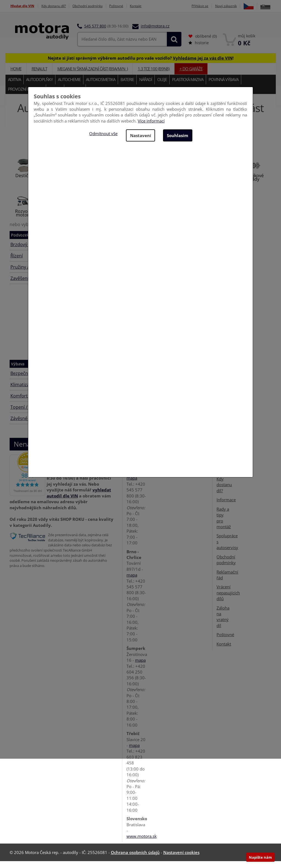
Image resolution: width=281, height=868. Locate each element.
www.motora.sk (142, 843)
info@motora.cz (155, 33)
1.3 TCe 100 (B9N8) (154, 76)
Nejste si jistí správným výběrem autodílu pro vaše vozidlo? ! (141, 65)
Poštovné (127, 6)
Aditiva (14, 86)
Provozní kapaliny (26, 96)
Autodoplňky (39, 86)
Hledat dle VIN (22, 6)
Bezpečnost (23, 380)
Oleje (162, 86)
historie (199, 50)
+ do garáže (191, 76)
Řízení (17, 263)
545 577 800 (95, 33)
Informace (226, 507)
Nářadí (146, 86)
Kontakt (149, 6)
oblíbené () (203, 43)
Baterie (127, 86)
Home (16, 76)
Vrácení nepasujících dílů (228, 599)
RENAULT (39, 76)
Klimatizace (22, 391)
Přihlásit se (210, 6)
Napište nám (260, 857)
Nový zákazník (238, 6)
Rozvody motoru (24, 220)
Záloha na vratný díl (223, 623)
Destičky (24, 182)
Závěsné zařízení (28, 425)
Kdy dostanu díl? (57, 6)
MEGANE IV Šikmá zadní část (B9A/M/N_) (92, 76)
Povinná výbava (224, 86)
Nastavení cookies (181, 859)
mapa (132, 485)
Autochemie (69, 86)
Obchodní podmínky (95, 6)
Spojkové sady (254, 184)
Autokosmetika (101, 86)
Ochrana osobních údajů (135, 859)
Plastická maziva (188, 86)
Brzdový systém (27, 251)
